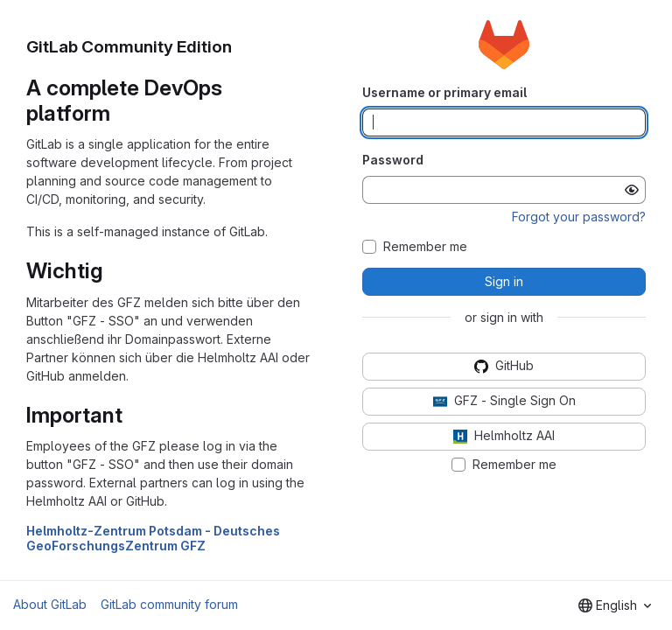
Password (393, 160)
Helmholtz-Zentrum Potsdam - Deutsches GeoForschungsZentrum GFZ (153, 538)
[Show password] (632, 190)
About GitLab (50, 604)
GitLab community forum (169, 604)
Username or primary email (444, 92)
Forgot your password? (579, 217)
